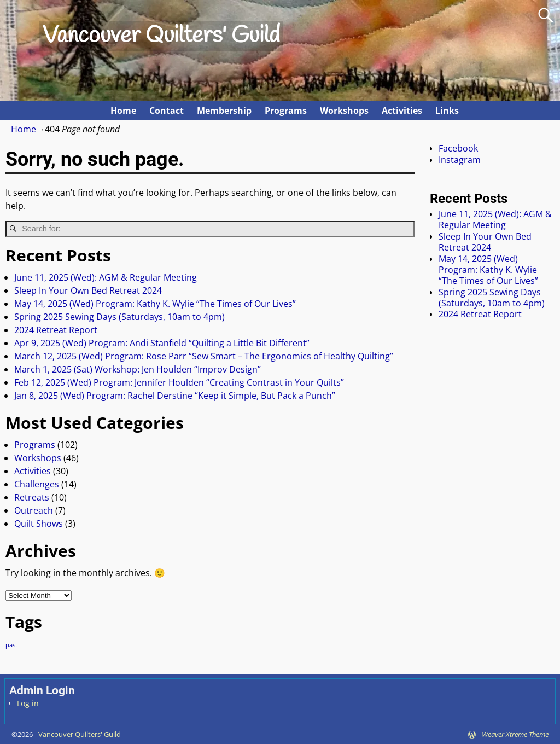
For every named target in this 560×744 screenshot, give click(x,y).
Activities (402, 111)
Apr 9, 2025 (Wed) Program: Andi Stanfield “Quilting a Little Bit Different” (162, 343)
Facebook (458, 148)
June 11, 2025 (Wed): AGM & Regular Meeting (106, 277)
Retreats (32, 497)
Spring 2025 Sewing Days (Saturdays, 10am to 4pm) (119, 317)
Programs (286, 111)
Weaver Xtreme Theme (515, 734)
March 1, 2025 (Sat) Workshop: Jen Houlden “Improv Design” (138, 369)
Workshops (344, 111)
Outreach (34, 510)
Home (123, 111)
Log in (28, 703)
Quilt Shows (39, 524)
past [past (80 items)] (11, 645)
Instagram (460, 160)
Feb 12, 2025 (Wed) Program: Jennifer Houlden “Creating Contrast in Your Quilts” (179, 382)
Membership (224, 111)
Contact (167, 111)
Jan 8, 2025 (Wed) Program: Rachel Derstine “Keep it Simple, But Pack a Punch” (175, 396)
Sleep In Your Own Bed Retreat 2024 (88, 290)
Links (447, 111)
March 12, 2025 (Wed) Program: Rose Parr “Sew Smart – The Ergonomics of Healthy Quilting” (204, 356)
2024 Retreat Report (56, 330)
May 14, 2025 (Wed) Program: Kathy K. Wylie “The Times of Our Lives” (155, 304)
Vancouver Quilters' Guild (161, 36)
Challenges (37, 484)
